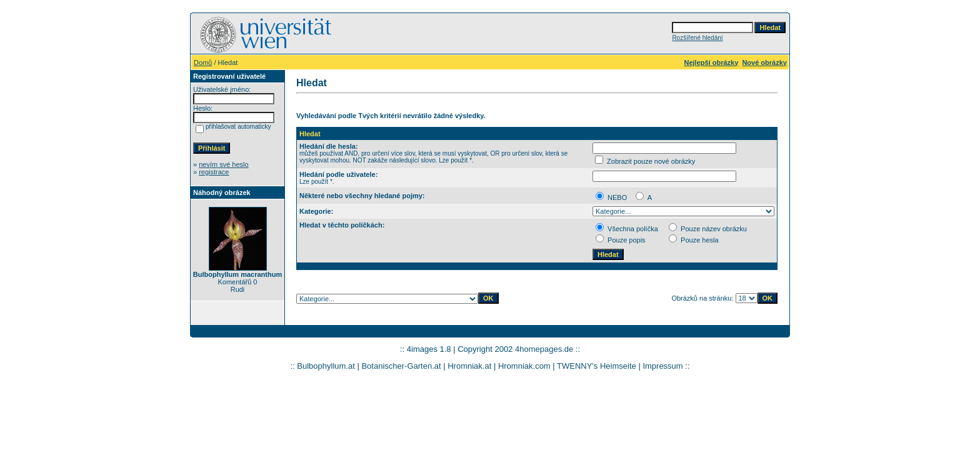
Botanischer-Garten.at (401, 366)
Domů (203, 62)
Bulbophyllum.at (326, 366)
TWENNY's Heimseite (597, 366)
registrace (214, 172)
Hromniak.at (469, 366)
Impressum (662, 366)
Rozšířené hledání (697, 38)
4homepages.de (544, 349)
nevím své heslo (223, 164)
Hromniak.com (524, 366)
